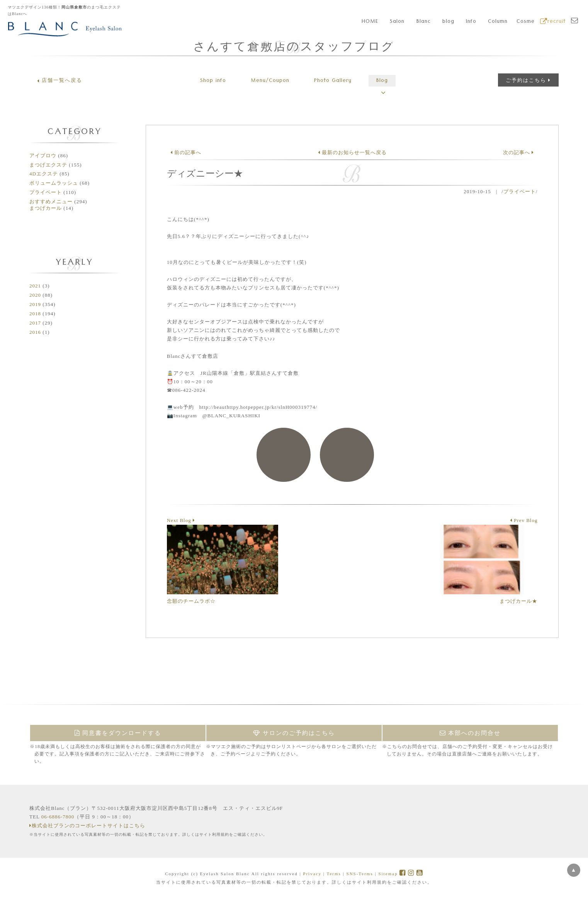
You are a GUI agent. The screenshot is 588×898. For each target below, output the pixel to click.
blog (448, 22)
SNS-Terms (360, 874)
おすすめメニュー (51, 202)
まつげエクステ (48, 165)
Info (471, 22)
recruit (553, 22)
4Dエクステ (44, 174)
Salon (397, 22)
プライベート (46, 192)
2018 (35, 314)
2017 (35, 323)
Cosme (526, 22)
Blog (382, 81)
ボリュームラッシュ (54, 183)
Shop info (213, 81)
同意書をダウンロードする (118, 733)
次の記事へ (518, 152)
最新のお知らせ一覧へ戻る (352, 152)
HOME (370, 22)
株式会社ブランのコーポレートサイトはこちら (87, 826)
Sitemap (388, 874)
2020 (35, 295)
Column (498, 22)
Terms (334, 874)
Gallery (333, 81)
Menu (270, 81)
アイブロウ (43, 156)
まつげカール (46, 208)
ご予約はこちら (528, 80)
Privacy (312, 874)
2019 (35, 304)
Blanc (424, 22)
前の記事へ (186, 152)
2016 (35, 332)
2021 (35, 286)
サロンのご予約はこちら (294, 733)
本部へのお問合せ (470, 733)
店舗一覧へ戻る (60, 80)
